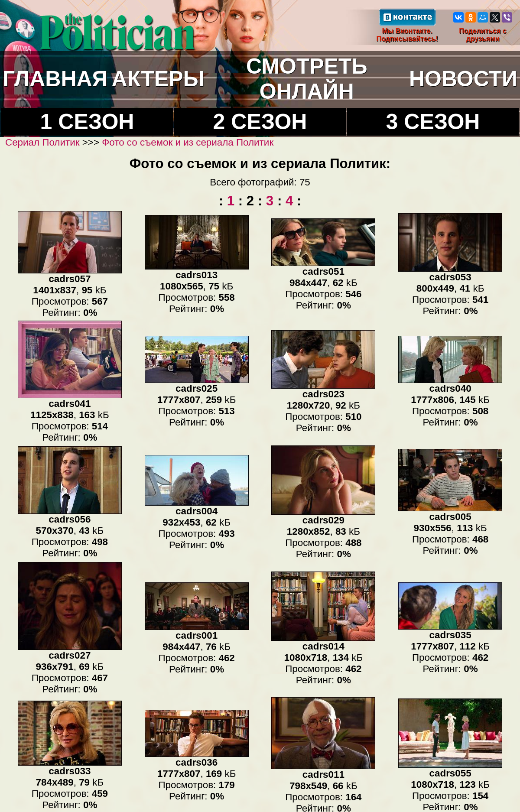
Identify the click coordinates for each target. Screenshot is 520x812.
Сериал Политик (42, 142)
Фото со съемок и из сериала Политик (188, 142)
